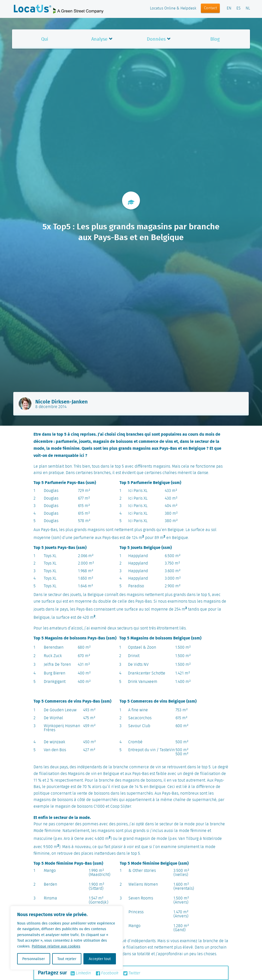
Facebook (107, 973)
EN (229, 8)
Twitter (132, 973)
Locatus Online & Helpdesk (173, 8)
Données (156, 39)
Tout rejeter (67, 959)
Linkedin (81, 973)
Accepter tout (100, 959)
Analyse (99, 39)
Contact (210, 8)
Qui (45, 39)
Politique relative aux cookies (56, 946)
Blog (215, 39)
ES (238, 8)
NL (248, 8)
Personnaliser (34, 959)
